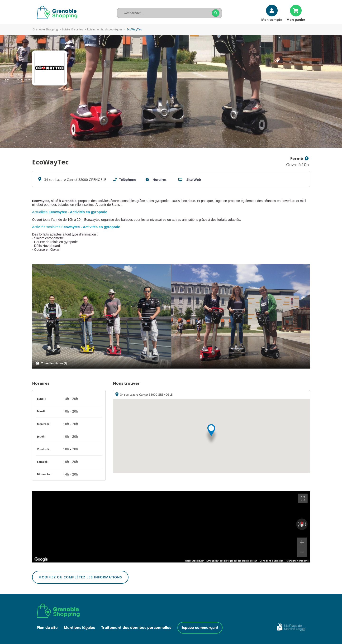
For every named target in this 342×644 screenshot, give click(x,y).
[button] (211, 435)
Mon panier (296, 19)
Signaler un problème (297, 561)
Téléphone (128, 180)
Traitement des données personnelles (136, 628)
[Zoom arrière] (302, 552)
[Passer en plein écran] (303, 498)
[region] (171, 527)
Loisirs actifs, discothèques (105, 29)
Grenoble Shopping (45, 29)
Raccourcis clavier (194, 561)
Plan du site (47, 628)
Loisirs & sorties (73, 29)
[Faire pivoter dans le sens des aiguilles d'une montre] (306, 524)
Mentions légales (79, 628)
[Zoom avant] (302, 542)
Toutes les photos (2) (54, 363)
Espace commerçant (200, 628)
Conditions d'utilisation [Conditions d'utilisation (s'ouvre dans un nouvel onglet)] (272, 561)
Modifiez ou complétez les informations (80, 577)
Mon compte (272, 19)
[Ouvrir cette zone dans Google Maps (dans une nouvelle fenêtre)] (41, 559)
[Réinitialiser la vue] (302, 524)
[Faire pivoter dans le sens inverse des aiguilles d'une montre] (298, 524)
